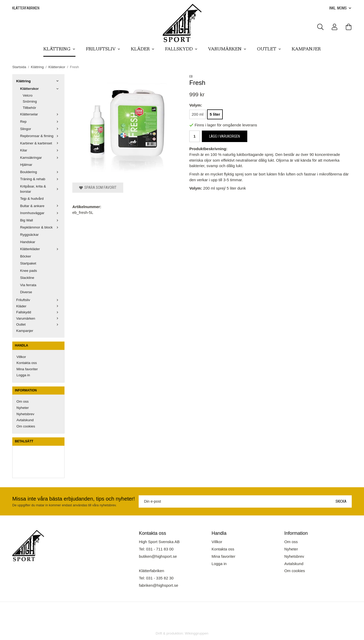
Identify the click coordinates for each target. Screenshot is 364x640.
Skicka (341, 501)
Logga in (23, 375)
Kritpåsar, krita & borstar (40, 189)
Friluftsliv (103, 49)
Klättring (59, 49)
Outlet (269, 49)
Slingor (40, 129)
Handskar (28, 242)
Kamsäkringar (40, 158)
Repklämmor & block (40, 227)
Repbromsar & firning (40, 136)
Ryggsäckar (29, 235)
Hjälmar (26, 165)
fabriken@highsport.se (158, 585)
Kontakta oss (27, 363)
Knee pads (29, 271)
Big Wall (40, 220)
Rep (40, 122)
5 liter (215, 114)
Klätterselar (40, 114)
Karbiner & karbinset (40, 143)
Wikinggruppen (197, 633)
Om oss (23, 401)
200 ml (198, 114)
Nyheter (23, 408)
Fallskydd (181, 49)
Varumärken (227, 49)
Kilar (40, 150)
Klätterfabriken (26, 8)
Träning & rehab (40, 179)
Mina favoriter (27, 369)
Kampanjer (306, 49)
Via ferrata (28, 285)
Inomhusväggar (40, 213)
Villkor (21, 357)
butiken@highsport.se (158, 556)
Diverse (26, 292)
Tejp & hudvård (32, 199)
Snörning (30, 101)
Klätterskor (40, 89)
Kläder (143, 49)
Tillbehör (29, 108)
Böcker (26, 256)
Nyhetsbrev (25, 414)
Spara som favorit (98, 187)
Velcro (28, 95)
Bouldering (40, 172)
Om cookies (26, 426)
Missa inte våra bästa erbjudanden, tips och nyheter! (74, 499)
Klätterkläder (40, 249)
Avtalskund (25, 420)
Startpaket (28, 263)
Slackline (27, 278)
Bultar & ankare (40, 206)
